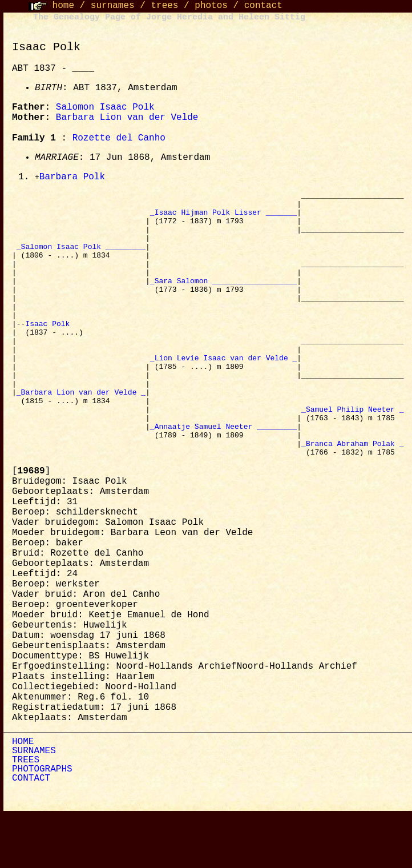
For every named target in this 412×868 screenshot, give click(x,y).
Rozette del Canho (119, 138)
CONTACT (31, 832)
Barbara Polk (72, 178)
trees (164, 6)
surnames (113, 6)
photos (211, 6)
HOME (23, 795)
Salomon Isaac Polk (105, 107)
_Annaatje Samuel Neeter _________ (223, 475)
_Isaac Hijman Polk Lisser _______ (223, 218)
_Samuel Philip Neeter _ (352, 454)
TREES (26, 814)
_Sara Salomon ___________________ (223, 300)
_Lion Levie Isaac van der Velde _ (223, 392)
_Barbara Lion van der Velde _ (81, 433)
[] (31, 525)
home (63, 6)
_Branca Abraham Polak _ (352, 495)
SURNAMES (34, 805)
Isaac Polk (50, 351)
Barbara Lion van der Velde (127, 118)
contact (263, 6)
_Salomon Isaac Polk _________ (81, 259)
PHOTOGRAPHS (42, 823)
